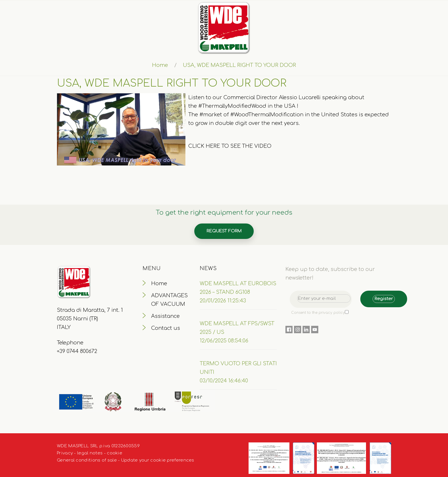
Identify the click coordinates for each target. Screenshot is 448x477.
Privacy (65, 453)
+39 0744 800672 (77, 351)
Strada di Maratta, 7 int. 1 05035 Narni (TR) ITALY (90, 319)
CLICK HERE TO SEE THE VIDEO (230, 146)
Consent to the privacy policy (318, 313)
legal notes (90, 453)
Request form (224, 231)
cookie (115, 453)
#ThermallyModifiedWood (232, 106)
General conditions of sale (87, 460)
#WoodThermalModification (267, 115)
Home (160, 65)
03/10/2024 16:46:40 (224, 381)
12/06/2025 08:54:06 (224, 341)
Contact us (166, 328)
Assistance (165, 316)
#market (211, 115)
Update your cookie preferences (158, 460)
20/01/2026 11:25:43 (223, 301)
